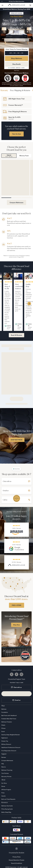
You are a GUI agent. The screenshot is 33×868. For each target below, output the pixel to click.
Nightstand (4, 738)
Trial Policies (5, 773)
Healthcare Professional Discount (11, 747)
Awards (3, 796)
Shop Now (16, 625)
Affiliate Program (6, 790)
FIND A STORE (17, 605)
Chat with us (16, 687)
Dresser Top (5, 741)
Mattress (4, 709)
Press (3, 793)
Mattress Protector (7, 722)
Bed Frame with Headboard (9, 715)
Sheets (3, 725)
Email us (16, 700)
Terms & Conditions (16, 863)
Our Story (4, 783)
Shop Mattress (16, 58)
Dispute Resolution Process (16, 860)
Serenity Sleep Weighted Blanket (11, 735)
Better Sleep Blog (6, 812)
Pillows (3, 728)
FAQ (3, 764)
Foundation (5, 712)
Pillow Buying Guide (7, 809)
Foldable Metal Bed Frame (9, 719)
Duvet (3, 731)
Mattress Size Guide (7, 806)
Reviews (4, 757)
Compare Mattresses (16, 203)
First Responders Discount (9, 751)
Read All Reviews (16, 335)
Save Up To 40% (14, 117)
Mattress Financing (7, 770)
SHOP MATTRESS (17, 440)
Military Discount (6, 744)
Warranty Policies (6, 777)
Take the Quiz (16, 134)
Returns (4, 767)
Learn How (11, 119)
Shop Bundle (17, 64)
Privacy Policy (17, 857)
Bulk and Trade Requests (8, 799)
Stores (3, 786)
